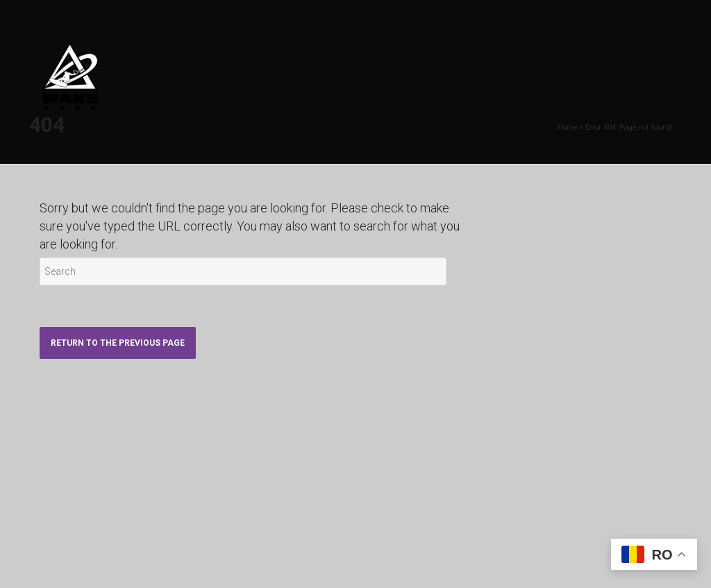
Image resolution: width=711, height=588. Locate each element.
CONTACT (572, 56)
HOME (348, 56)
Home (568, 127)
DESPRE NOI (488, 56)
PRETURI (409, 56)
